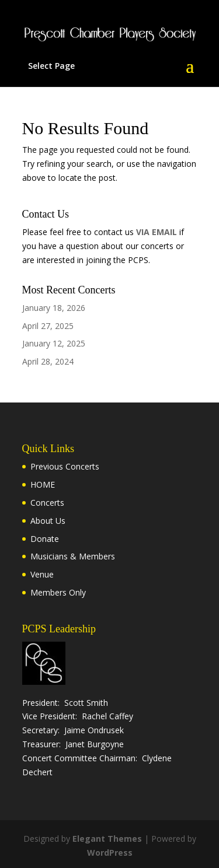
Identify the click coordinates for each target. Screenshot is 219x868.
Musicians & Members (73, 556)
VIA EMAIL (157, 232)
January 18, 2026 (54, 308)
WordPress (110, 853)
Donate (45, 539)
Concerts (47, 503)
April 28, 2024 (48, 361)
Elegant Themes (107, 839)
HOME (43, 484)
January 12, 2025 (54, 343)
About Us (48, 521)
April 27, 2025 (48, 326)
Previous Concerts (65, 466)
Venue (42, 574)
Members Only (58, 592)
